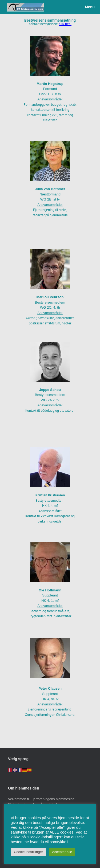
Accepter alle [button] (62, 852)
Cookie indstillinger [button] (28, 852)
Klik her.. (65, 24)
